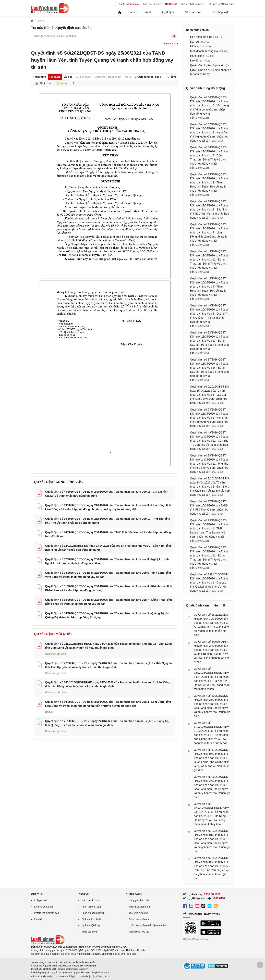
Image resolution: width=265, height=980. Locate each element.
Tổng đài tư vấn (90, 932)
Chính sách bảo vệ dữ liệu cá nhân (147, 925)
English (196, 4)
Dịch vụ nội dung (91, 925)
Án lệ (148, 12)
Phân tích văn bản (91, 907)
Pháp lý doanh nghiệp (93, 913)
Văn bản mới (193, 12)
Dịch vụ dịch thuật (91, 919)
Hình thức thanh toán (140, 907)
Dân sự (49, 712)
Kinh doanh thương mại (204, 51)
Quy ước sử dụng (138, 913)
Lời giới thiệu (41, 900)
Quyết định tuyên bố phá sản (208, 65)
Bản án (133, 12)
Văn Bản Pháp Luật (41, 976)
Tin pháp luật (220, 12)
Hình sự (195, 46)
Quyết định (167, 12)
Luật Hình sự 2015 (100, 976)
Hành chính (197, 56)
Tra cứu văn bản (90, 900)
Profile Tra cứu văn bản (47, 913)
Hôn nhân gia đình (56, 654)
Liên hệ (38, 919)
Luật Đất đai (82, 976)
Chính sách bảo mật (140, 919)
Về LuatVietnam (128, 4)
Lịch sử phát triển (44, 907)
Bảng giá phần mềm (140, 900)
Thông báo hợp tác (139, 932)
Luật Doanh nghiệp (64, 976)
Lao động (196, 61)
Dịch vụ (183, 4)
